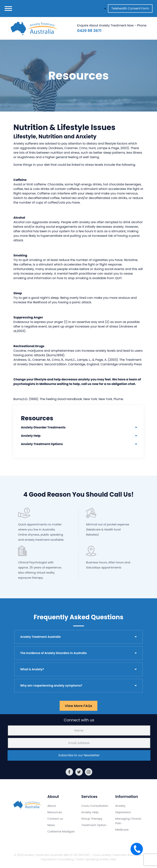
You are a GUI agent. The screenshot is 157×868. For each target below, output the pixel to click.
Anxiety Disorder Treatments (43, 427)
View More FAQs (78, 706)
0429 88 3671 (89, 31)
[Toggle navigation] (8, 9)
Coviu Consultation (95, 806)
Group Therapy (92, 819)
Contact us (55, 819)
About (52, 806)
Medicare (122, 830)
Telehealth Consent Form (130, 8)
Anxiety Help (31, 436)
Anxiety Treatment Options (42, 444)
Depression (123, 812)
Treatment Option (94, 825)
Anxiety (120, 806)
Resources (55, 812)
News (51, 825)
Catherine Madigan (61, 831)
